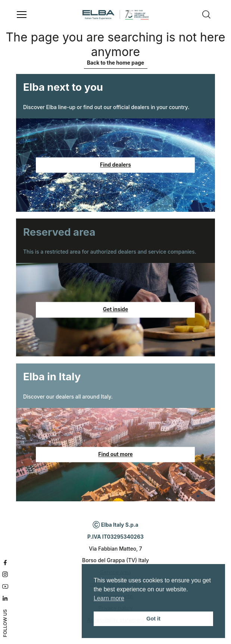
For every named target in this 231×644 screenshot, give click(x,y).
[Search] (206, 15)
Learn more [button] (109, 598)
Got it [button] (153, 619)
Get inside (116, 310)
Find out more (115, 454)
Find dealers (115, 165)
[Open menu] (22, 15)
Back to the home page (115, 63)
